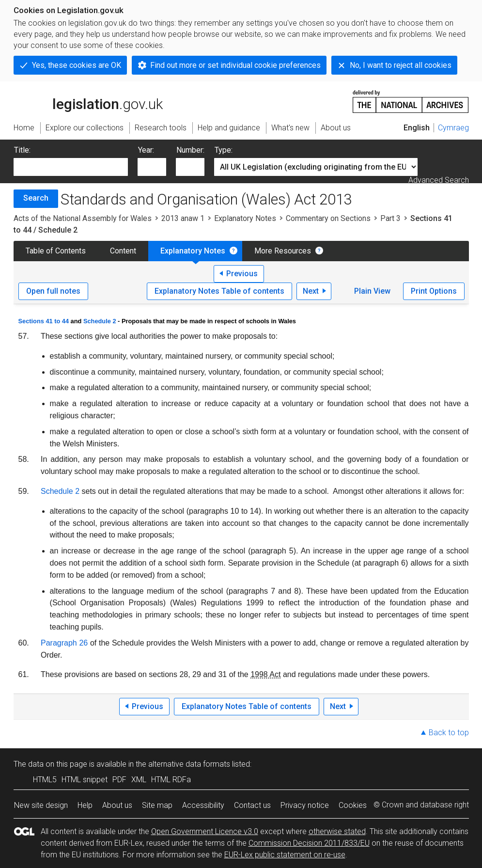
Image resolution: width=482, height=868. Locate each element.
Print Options (434, 291)
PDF (119, 780)
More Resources (283, 251)
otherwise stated (337, 831)
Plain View (372, 291)
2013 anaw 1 (183, 218)
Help (85, 805)
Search (36, 198)
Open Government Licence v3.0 (205, 831)
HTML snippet (85, 780)
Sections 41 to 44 (44, 321)
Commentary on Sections (328, 218)
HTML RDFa (171, 780)
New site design (41, 805)
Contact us (252, 805)
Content (123, 251)
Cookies (353, 805)
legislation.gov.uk (88, 101)
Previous (242, 274)
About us (117, 805)
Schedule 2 (100, 321)
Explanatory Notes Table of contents (219, 291)
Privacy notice (305, 805)
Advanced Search (439, 180)
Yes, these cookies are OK (77, 65)
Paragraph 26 (64, 643)
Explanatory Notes (245, 218)
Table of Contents (56, 251)
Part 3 (390, 218)
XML (139, 780)
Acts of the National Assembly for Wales (83, 218)
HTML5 (45, 780)
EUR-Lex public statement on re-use (285, 855)
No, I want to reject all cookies (401, 65)
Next (311, 291)
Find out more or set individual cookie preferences (235, 65)
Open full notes (53, 291)
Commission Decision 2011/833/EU (309, 843)
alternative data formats (189, 764)
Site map (157, 805)
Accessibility (203, 805)
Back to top (449, 733)
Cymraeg (453, 128)
